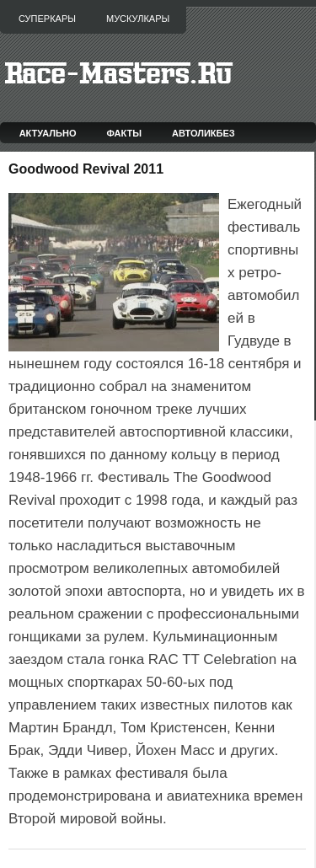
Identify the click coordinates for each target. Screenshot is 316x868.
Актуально (48, 133)
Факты (125, 133)
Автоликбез (204, 133)
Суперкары (47, 19)
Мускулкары (138, 19)
